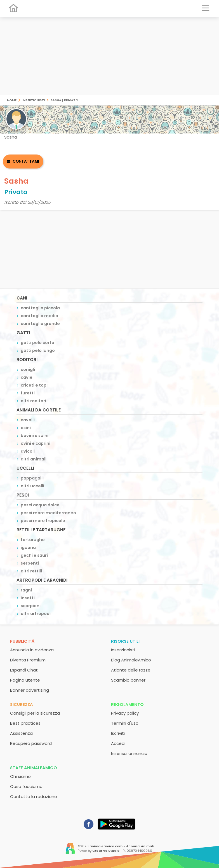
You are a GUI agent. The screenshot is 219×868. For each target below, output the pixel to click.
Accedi (118, 743)
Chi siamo (20, 776)
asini (26, 428)
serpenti (30, 563)
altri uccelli (32, 486)
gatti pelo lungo (38, 350)
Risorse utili (125, 641)
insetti (28, 598)
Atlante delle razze (131, 670)
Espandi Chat (24, 670)
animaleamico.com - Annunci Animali (122, 846)
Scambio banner (128, 680)
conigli (28, 369)
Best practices (25, 723)
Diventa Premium (28, 660)
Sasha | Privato (64, 100)
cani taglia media (39, 316)
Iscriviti (118, 733)
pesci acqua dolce (40, 505)
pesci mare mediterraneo (48, 513)
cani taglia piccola (40, 308)
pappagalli (32, 478)
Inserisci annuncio (129, 753)
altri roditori (33, 401)
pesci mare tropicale (43, 521)
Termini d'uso (125, 723)
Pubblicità (22, 641)
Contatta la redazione (34, 796)
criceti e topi (34, 385)
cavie (27, 377)
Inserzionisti (34, 100)
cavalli (28, 420)
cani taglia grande (40, 324)
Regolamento (127, 704)
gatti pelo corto (37, 343)
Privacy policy (125, 713)
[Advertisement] (109, 56)
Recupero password (31, 743)
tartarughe (33, 540)
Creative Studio (106, 851)
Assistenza (21, 733)
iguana (28, 548)
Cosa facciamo (26, 786)
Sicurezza (22, 704)
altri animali (34, 459)
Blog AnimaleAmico (131, 660)
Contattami (26, 161)
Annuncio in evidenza (32, 650)
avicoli (28, 451)
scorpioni (31, 606)
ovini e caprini (36, 443)
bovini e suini (35, 436)
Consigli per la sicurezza (35, 713)
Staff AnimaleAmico (34, 768)
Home (12, 100)
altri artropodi (36, 614)
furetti (28, 393)
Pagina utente (25, 680)
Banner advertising (30, 690)
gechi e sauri (34, 555)
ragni (26, 590)
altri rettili (31, 571)
